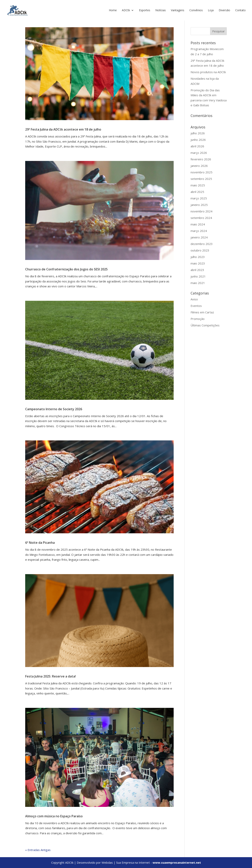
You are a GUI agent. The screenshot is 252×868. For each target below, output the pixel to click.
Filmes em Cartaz (202, 312)
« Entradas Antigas (38, 850)
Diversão (224, 10)
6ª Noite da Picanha (40, 543)
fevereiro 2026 (201, 159)
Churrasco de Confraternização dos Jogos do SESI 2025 (66, 269)
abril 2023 (197, 270)
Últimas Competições (205, 325)
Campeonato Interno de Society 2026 (54, 409)
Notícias (161, 10)
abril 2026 (197, 146)
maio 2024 (198, 224)
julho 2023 (198, 257)
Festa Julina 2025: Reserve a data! (50, 676)
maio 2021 (198, 283)
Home (113, 10)
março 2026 (199, 153)
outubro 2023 (200, 250)
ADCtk (126, 10)
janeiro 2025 (199, 205)
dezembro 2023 (202, 244)
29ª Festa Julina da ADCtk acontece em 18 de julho (63, 129)
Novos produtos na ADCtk (208, 72)
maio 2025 (198, 185)
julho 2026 (198, 133)
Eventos (196, 306)
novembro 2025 (202, 172)
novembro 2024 (202, 211)
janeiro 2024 (199, 237)
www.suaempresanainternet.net (177, 862)
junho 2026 (198, 140)
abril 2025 (197, 192)
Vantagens (178, 10)
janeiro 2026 (199, 166)
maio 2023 (198, 263)
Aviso (194, 299)
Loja (211, 10)
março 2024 (199, 231)
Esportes (145, 10)
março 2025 (199, 198)
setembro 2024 (201, 218)
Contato (240, 10)
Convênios (196, 10)
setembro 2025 (201, 179)
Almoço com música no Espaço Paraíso (54, 816)
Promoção (198, 319)
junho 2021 (198, 276)
